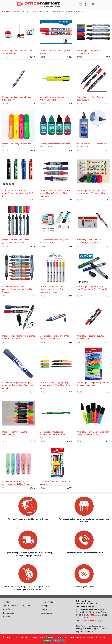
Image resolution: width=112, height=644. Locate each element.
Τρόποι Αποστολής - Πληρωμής (17, 606)
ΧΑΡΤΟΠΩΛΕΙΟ (12, 11)
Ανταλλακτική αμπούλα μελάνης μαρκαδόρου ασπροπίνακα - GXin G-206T (18, 193)
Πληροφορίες (59, 640)
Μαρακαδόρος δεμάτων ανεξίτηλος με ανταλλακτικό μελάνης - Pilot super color (55, 193)
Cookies (7, 617)
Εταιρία (6, 609)
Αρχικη (6, 602)
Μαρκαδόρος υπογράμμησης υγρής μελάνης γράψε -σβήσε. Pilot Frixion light (55, 385)
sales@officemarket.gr (92, 620)
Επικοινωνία (9, 613)
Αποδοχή (48, 640)
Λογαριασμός (46, 613)
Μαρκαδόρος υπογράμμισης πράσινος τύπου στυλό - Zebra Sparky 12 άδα (53, 435)
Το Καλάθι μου (47, 602)
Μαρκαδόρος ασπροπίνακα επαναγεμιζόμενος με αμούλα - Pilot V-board (18, 289)
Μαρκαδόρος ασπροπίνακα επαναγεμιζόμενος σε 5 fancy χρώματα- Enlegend (52, 289)
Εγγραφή (44, 606)
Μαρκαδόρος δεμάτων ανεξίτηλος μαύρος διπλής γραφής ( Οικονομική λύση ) (18, 385)
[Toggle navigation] (93, 4)
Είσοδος (44, 609)
